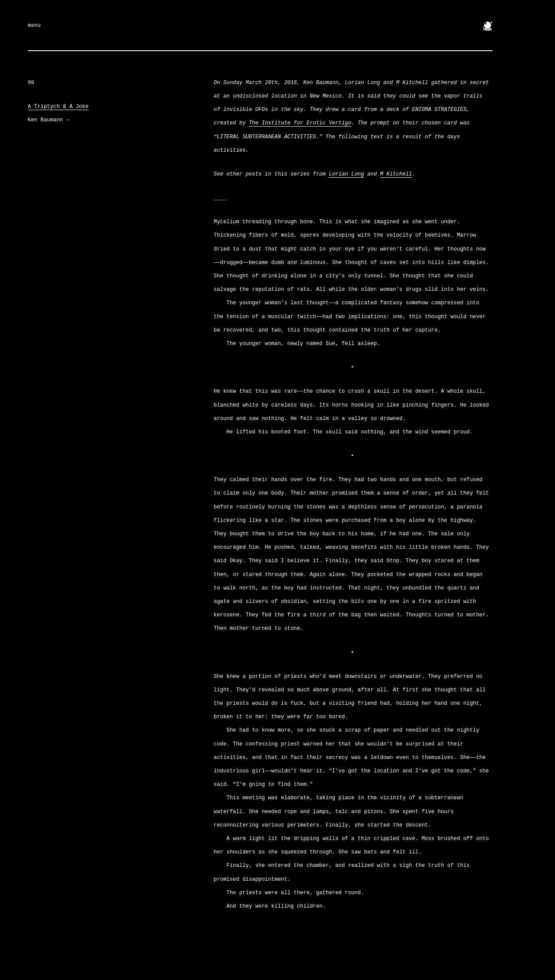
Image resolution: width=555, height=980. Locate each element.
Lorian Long (346, 174)
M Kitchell (396, 174)
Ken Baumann (49, 120)
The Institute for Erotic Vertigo (300, 123)
